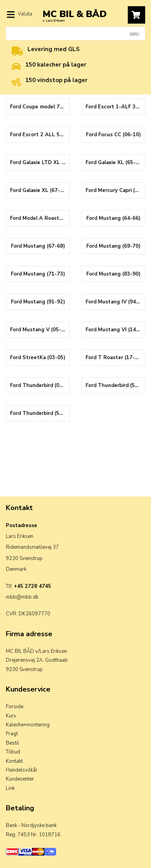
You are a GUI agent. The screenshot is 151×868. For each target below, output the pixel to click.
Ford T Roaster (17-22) (114, 358)
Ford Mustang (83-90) (113, 274)
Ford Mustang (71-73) (38, 274)
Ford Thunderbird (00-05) (40, 385)
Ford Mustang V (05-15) (40, 330)
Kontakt (14, 761)
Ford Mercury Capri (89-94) (115, 190)
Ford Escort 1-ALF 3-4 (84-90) (115, 107)
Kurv (11, 716)
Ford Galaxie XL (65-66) (115, 163)
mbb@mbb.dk (22, 597)
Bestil (12, 743)
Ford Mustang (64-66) (113, 218)
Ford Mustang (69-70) (113, 246)
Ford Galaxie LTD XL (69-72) (40, 163)
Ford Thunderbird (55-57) (115, 385)
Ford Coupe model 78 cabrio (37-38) (40, 107)
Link (10, 788)
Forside (15, 707)
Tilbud (13, 752)
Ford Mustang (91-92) (38, 302)
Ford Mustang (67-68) (38, 246)
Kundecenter (20, 779)
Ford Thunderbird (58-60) (40, 413)
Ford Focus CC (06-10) (113, 135)
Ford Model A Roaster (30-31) (40, 218)
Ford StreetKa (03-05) (38, 358)
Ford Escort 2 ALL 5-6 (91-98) (40, 135)
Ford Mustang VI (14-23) (115, 330)
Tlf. (28, 586)
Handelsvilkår (22, 770)
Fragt (12, 734)
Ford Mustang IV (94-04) (115, 302)
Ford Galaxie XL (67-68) (39, 190)
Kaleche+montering (28, 725)
